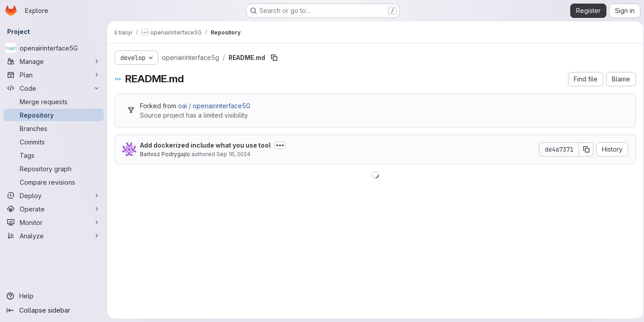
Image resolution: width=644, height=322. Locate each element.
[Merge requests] (54, 102)
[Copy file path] (274, 58)
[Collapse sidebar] (54, 310)
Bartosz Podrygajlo (165, 154)
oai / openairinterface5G (214, 106)
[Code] (54, 88)
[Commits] (54, 142)
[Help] (54, 296)
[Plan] (54, 75)
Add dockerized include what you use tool (205, 145)
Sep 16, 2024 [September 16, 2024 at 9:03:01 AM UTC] (233, 154)
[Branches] (54, 128)
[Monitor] (54, 222)
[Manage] (54, 61)
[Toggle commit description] (280, 145)
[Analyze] (54, 236)
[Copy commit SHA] (584, 149)
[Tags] (54, 155)
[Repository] (54, 115)
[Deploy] (54, 195)
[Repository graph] (54, 169)
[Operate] (54, 209)
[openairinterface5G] (54, 48)
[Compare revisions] (54, 182)
